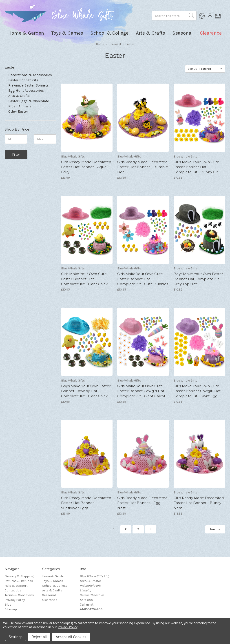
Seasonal (115, 44)
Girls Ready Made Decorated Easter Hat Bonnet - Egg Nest (142, 503)
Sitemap (11, 609)
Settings (16, 637)
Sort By (192, 69)
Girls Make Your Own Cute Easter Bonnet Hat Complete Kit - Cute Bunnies (143, 279)
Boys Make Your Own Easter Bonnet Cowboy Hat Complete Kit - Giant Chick (86, 391)
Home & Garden (54, 576)
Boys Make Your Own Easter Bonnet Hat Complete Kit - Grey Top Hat (198, 279)
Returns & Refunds (19, 581)
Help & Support (16, 586)
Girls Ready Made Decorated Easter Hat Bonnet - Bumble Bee (143, 167)
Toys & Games (53, 581)
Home (100, 44)
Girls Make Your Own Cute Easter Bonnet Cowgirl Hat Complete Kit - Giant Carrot (141, 391)
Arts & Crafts (19, 96)
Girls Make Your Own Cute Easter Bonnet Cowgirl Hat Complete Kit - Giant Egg (197, 391)
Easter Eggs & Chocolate (29, 101)
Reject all (39, 637)
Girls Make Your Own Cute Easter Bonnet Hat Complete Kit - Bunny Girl (196, 167)
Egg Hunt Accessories (26, 91)
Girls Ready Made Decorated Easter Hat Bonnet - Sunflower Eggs (86, 503)
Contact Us (13, 590)
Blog (8, 605)
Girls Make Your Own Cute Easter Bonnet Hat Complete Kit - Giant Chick (84, 279)
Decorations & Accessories (30, 75)
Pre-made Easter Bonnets (29, 85)
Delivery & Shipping (19, 576)
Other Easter (18, 111)
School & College (55, 586)
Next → (215, 529)
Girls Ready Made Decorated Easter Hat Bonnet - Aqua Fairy (86, 167)
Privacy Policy (15, 600)
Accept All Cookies (71, 637)
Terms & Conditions (19, 595)
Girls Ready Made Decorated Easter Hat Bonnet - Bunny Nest (199, 503)
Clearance (211, 33)
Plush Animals (20, 106)
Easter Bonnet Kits (23, 80)
